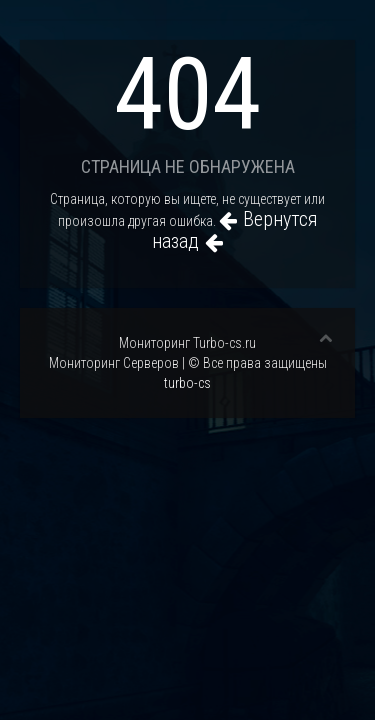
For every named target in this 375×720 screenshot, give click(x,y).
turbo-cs (187, 383)
